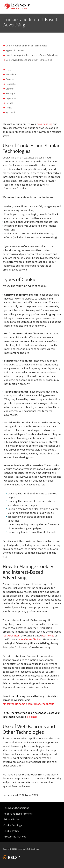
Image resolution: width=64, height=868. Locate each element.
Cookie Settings (13, 825)
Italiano (10, 103)
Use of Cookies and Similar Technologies (27, 46)
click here (32, 717)
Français (10, 79)
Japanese (11, 98)
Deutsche (11, 84)
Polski (9, 108)
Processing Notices (15, 836)
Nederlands (12, 74)
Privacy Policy (11, 819)
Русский (10, 112)
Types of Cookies (15, 50)
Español (10, 89)
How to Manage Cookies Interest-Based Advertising (32, 55)
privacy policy (45, 124)
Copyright (8, 849)
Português (11, 93)
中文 (8, 70)
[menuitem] (33, 808)
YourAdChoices (11, 635)
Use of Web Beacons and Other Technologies (29, 60)
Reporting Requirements (18, 814)
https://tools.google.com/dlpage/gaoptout (28, 704)
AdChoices (48, 635)
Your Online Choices (30, 639)
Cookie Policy (11, 831)
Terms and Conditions (16, 808)
